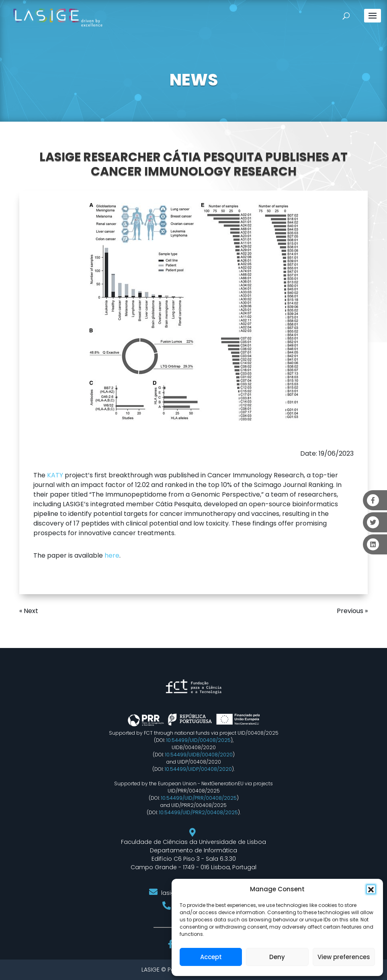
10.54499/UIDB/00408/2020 (199, 755)
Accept (211, 957)
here (112, 555)
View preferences (344, 957)
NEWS (194, 80)
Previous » (352, 611)
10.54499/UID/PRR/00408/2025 (199, 798)
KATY (55, 475)
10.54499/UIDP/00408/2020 (198, 769)
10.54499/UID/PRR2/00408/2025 (199, 812)
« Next (29, 611)
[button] (371, 889)
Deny (277, 957)
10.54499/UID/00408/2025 (199, 740)
